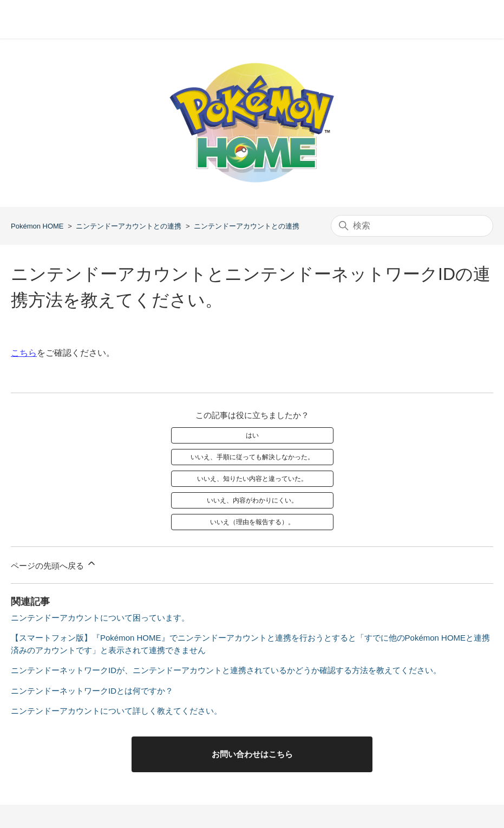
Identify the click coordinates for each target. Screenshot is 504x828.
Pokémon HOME (37, 226)
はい (252, 435)
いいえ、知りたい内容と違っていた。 (252, 479)
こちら (24, 353)
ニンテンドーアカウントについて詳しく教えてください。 (116, 711)
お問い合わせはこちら (252, 754)
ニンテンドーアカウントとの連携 (129, 226)
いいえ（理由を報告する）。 (252, 522)
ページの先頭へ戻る (54, 564)
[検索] (412, 226)
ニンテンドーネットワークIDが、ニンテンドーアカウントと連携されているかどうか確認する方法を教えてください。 (226, 670)
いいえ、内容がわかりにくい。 (252, 500)
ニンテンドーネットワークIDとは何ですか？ (92, 691)
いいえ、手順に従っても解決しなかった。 (252, 457)
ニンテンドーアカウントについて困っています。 (100, 618)
